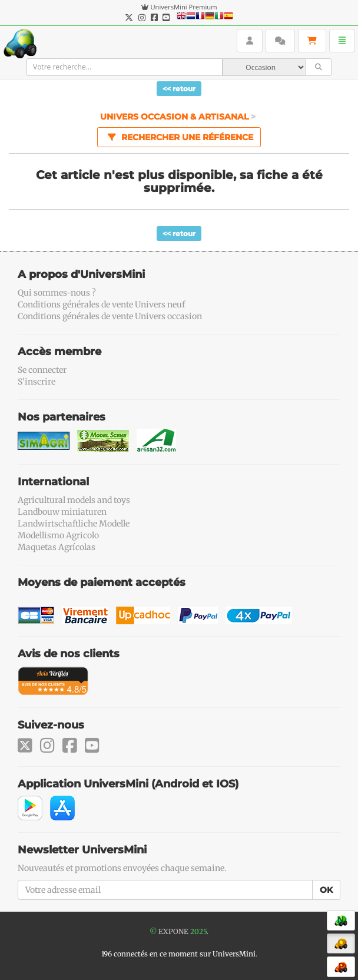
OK (326, 890)
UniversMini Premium (183, 7)
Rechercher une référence (179, 137)
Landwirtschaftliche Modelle (74, 524)
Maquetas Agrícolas (57, 547)
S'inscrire (37, 382)
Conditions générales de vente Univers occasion (110, 316)
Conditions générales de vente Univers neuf (101, 304)
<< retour (179, 89)
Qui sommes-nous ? (57, 293)
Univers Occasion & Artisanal (175, 117)
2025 (198, 931)
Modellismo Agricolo (58, 535)
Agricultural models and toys (74, 500)
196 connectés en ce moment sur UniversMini (178, 954)
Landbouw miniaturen (62, 512)
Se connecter (42, 370)
